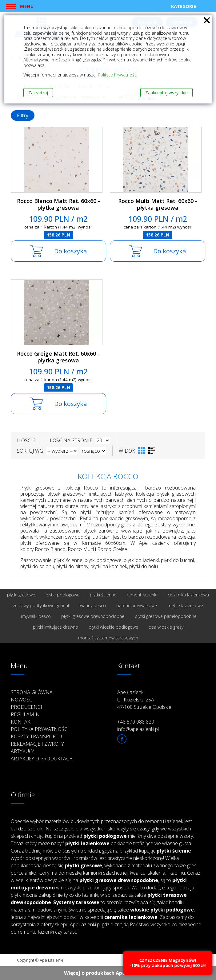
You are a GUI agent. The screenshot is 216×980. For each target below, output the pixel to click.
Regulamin (25, 714)
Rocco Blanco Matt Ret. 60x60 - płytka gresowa (58, 204)
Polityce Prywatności (118, 75)
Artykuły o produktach (42, 759)
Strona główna (32, 692)
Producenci (26, 707)
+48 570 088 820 (136, 722)
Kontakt (22, 722)
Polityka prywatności (40, 729)
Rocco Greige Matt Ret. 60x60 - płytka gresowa (58, 357)
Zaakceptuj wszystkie (166, 93)
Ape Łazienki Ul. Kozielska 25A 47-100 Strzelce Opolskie (144, 700)
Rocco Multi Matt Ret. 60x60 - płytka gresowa (158, 204)
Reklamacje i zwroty (37, 744)
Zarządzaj (38, 93)
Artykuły (22, 751)
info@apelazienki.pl (138, 729)
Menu (27, 6)
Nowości (22, 700)
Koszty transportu (36, 736)
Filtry (23, 115)
